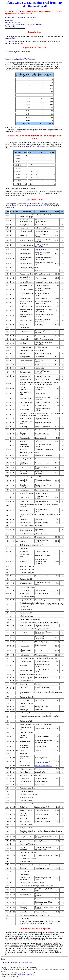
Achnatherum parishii (43, 762)
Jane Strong (30, 975)
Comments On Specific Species (15, 28)
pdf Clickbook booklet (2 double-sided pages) (31, 205)
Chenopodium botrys (42, 250)
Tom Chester (21, 975)
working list (16, 11)
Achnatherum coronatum (43, 766)
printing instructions (42, 206)
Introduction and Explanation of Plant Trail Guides (21, 17)
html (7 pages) (49, 204)
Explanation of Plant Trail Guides (33, 146)
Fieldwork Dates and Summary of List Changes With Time (24, 24)
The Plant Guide (10, 26)
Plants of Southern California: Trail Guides (19, 962)
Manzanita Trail (10, 38)
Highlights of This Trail (12, 22)
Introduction (9, 21)
